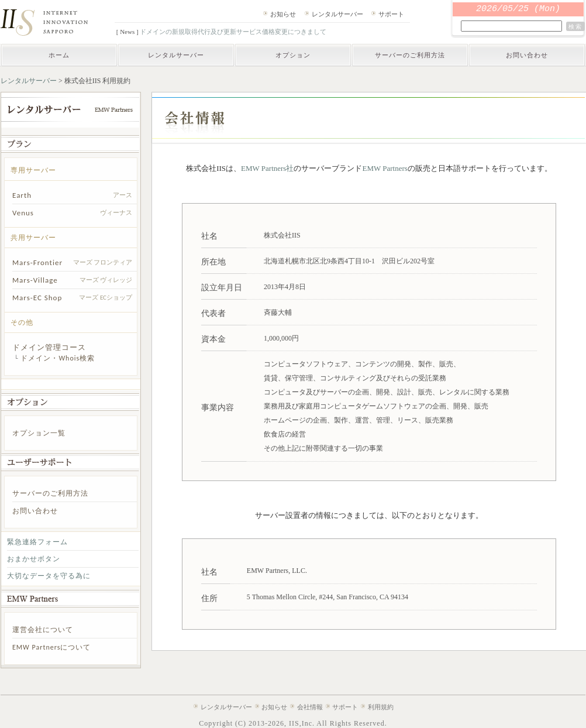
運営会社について (43, 630)
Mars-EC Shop (37, 298)
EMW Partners (385, 168)
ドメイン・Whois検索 (58, 358)
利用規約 (381, 707)
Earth (22, 195)
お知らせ (283, 14)
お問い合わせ (527, 55)
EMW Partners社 (267, 168)
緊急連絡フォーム (37, 542)
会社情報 (310, 707)
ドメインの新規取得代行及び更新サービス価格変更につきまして (233, 32)
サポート (391, 14)
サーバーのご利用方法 (410, 55)
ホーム (59, 55)
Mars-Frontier (37, 262)
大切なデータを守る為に (49, 576)
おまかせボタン (34, 559)
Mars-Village (35, 280)
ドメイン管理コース (49, 347)
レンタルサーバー (337, 14)
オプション (293, 55)
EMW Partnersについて (51, 647)
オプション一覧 (39, 433)
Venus (23, 213)
